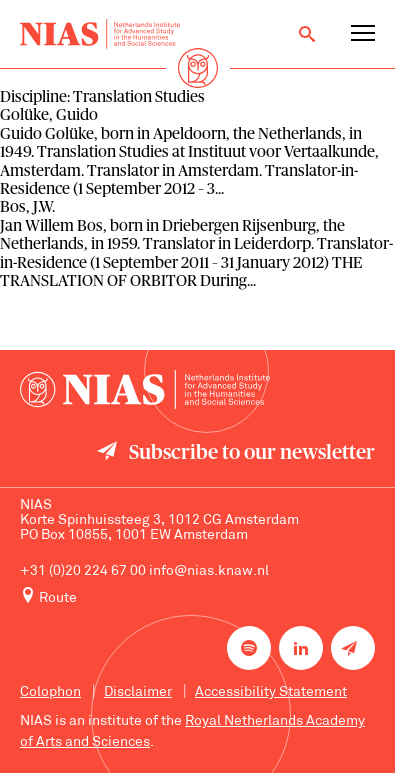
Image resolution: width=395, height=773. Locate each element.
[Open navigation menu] (363, 34)
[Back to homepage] (100, 34)
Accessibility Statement (271, 692)
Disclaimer (138, 692)
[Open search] (307, 34)
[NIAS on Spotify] (249, 648)
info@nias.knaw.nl (209, 571)
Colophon (50, 692)
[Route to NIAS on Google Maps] (197, 596)
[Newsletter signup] (353, 648)
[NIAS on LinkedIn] (301, 648)
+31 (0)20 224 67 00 (83, 571)
